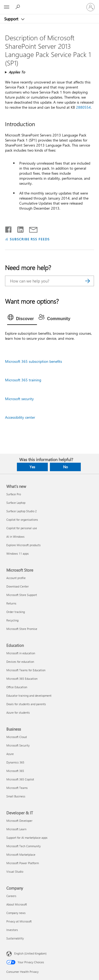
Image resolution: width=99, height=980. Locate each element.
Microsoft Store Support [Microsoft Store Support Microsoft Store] (22, 595)
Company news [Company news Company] (16, 913)
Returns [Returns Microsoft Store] (11, 603)
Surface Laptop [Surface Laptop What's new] (16, 503)
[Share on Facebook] (9, 228)
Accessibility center (20, 417)
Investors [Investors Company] (12, 930)
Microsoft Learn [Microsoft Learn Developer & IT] (16, 829)
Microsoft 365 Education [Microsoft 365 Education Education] (22, 679)
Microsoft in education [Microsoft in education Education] (21, 653)
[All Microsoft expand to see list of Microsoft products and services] (7, 7)
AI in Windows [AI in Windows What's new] (15, 537)
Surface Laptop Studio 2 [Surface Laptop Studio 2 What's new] (22, 511)
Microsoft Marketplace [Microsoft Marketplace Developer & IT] (21, 855)
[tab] (22, 319)
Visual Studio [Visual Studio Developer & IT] (15, 871)
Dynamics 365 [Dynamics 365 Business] (15, 762)
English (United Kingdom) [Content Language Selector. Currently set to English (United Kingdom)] (30, 953)
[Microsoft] (49, 4)
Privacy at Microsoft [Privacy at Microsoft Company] (19, 921)
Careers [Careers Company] (11, 896)
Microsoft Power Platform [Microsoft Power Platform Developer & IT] (23, 863)
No (65, 467)
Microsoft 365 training (23, 380)
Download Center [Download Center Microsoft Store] (18, 586)
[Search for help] (18, 7)
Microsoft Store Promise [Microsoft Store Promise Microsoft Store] (22, 629)
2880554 (83, 107)
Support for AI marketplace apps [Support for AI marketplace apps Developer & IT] (27, 838)
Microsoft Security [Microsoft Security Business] (18, 745)
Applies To (17, 72)
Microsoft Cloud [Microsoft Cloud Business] (16, 737)
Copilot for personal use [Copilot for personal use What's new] (22, 528)
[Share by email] (31, 228)
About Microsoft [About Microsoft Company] (17, 904)
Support (12, 19)
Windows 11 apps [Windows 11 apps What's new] (18, 553)
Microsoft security (19, 399)
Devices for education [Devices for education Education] (20, 662)
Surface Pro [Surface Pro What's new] (14, 494)
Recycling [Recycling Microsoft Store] (12, 620)
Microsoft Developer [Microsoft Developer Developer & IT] (19, 821)
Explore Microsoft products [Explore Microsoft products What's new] (23, 545)
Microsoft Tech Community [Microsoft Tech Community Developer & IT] (23, 846)
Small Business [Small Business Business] (16, 796)
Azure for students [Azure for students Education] (18, 712)
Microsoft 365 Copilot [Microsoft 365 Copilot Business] (20, 779)
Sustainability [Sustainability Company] (15, 938)
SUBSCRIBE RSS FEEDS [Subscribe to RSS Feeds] (30, 239)
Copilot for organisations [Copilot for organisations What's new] (22, 520)
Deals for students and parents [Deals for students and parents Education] (26, 704)
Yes (32, 467)
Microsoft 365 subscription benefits (34, 361)
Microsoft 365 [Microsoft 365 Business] (15, 771)
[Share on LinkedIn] (18, 228)
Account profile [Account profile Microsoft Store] (16, 578)
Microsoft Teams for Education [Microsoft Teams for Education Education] (26, 670)
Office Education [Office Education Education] (17, 687)
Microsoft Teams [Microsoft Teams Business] (17, 788)
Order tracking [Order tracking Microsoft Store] (16, 612)
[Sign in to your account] (91, 7)
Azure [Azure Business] (10, 754)
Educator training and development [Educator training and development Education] (29, 696)
